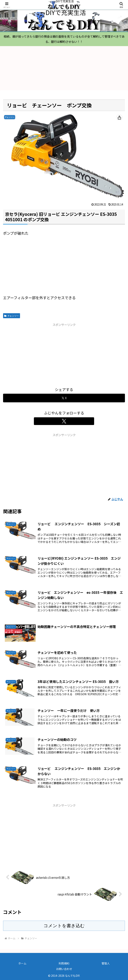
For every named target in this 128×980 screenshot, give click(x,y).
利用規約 (64, 963)
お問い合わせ (64, 969)
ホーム (22, 963)
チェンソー (12, 316)
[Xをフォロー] (64, 421)
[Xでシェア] (64, 398)
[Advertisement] (64, 354)
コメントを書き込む (64, 926)
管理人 (106, 963)
